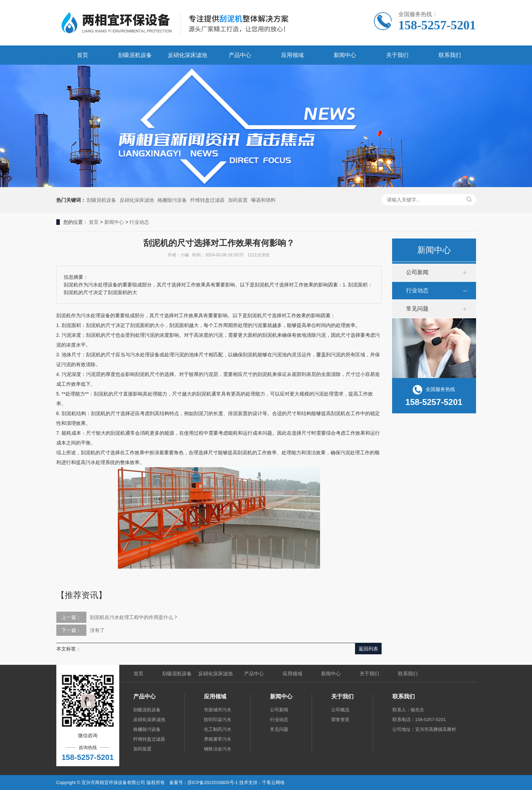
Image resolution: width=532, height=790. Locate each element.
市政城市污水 (218, 710)
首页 (83, 55)
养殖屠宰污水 (218, 739)
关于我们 (397, 55)
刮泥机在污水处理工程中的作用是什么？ (134, 617)
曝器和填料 (263, 200)
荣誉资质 (340, 720)
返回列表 (368, 649)
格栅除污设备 (172, 200)
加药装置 (238, 200)
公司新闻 (417, 272)
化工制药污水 (218, 729)
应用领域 (292, 55)
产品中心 (240, 55)
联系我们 (450, 55)
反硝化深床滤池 (187, 55)
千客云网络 (273, 782)
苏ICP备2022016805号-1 (213, 782)
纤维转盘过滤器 (207, 200)
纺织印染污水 (218, 720)
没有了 (97, 630)
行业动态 (139, 222)
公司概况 (340, 710)
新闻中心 (345, 55)
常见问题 (417, 309)
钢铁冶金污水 (218, 749)
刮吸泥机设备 (135, 55)
